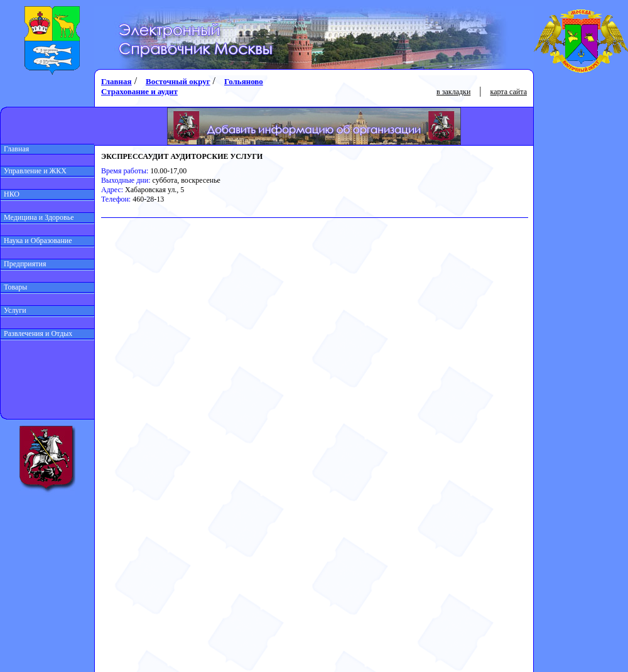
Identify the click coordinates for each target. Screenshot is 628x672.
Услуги (14, 310)
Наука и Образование (36, 241)
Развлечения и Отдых (36, 333)
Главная (15, 149)
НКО (10, 194)
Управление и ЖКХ (34, 171)
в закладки (453, 92)
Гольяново (244, 81)
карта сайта (509, 92)
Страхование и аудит (139, 91)
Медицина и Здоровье (37, 217)
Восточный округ (178, 81)
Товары (14, 287)
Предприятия (24, 264)
